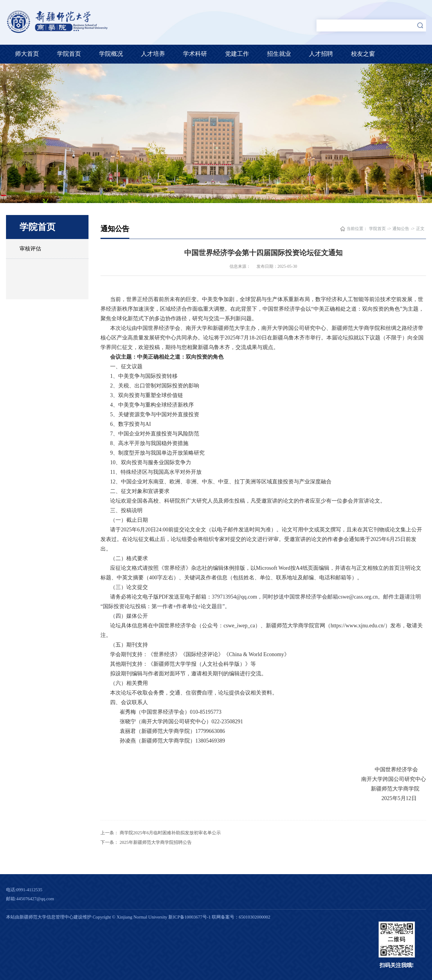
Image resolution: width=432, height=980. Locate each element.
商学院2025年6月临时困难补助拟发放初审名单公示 (170, 833)
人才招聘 (321, 54)
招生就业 (279, 54)
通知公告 (401, 229)
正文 (420, 229)
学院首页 (69, 54)
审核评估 (30, 249)
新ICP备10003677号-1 (189, 917)
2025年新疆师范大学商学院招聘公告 (156, 842)
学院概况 (111, 54)
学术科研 (195, 54)
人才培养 (153, 54)
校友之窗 (363, 54)
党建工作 (237, 54)
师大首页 (27, 54)
